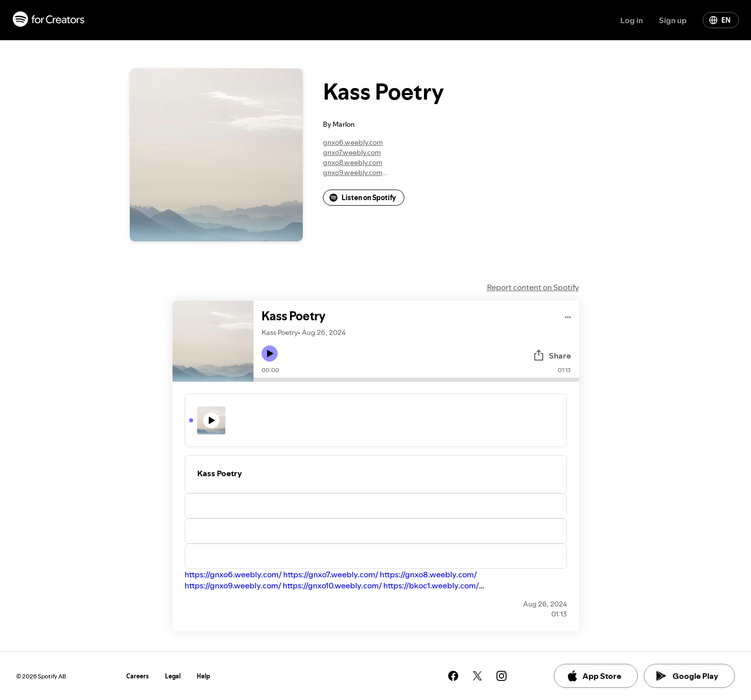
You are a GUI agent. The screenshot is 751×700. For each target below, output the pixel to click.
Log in (632, 20)
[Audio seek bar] (416, 380)
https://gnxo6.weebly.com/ (233, 574)
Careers (138, 676)
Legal (173, 676)
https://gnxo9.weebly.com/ (233, 585)
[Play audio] (568, 316)
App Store (594, 676)
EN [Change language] (720, 20)
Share (552, 356)
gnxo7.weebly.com (352, 152)
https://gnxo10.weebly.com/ (332, 585)
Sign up (673, 20)
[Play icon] (270, 354)
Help (203, 676)
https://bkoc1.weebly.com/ (431, 585)
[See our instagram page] (502, 676)
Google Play (687, 676)
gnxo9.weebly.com (353, 172)
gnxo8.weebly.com (353, 162)
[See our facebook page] (453, 676)
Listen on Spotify (363, 198)
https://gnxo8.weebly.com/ (428, 574)
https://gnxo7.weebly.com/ (331, 574)
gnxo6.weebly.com (353, 142)
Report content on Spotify (533, 287)
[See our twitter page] (477, 676)
